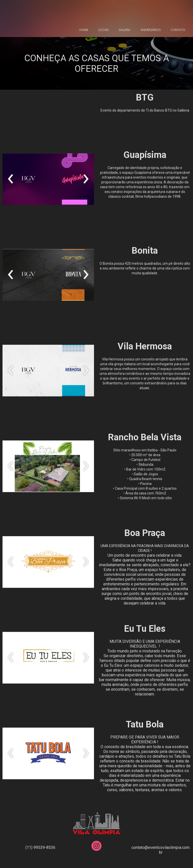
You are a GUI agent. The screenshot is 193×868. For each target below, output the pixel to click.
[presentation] (11, 179)
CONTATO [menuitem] (178, 30)
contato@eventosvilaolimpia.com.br (161, 850)
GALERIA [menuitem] (125, 30)
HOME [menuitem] (84, 30)
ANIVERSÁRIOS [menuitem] (151, 30)
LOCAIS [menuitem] (103, 30)
